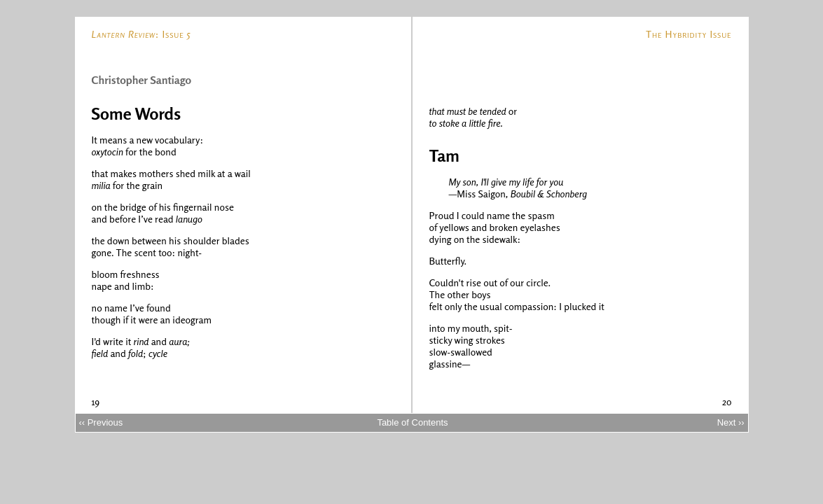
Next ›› (731, 422)
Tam (444, 156)
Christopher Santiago (142, 80)
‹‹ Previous (101, 422)
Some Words (137, 114)
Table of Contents (412, 422)
